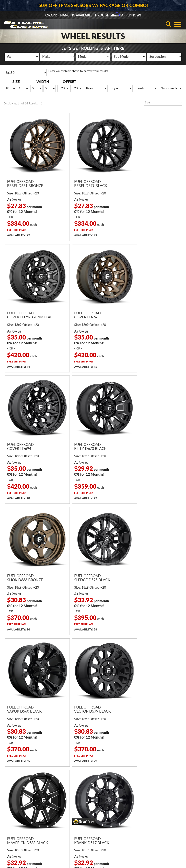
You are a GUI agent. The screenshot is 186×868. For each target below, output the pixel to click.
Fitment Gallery (150, 814)
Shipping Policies (60, 814)
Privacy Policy (157, 846)
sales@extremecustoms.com (115, 745)
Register (145, 797)
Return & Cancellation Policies (68, 820)
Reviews (115, 809)
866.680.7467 (67, 745)
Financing (55, 797)
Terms (141, 846)
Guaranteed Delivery (62, 809)
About (114, 797)
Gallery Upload (149, 820)
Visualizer (146, 809)
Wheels (9, 803)
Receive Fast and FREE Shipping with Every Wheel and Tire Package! (93, 663)
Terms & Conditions (62, 826)
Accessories (11, 820)
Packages (10, 809)
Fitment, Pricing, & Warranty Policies (72, 803)
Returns (175, 846)
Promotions (147, 803)
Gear (7, 814)
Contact (115, 803)
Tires (7, 797)
